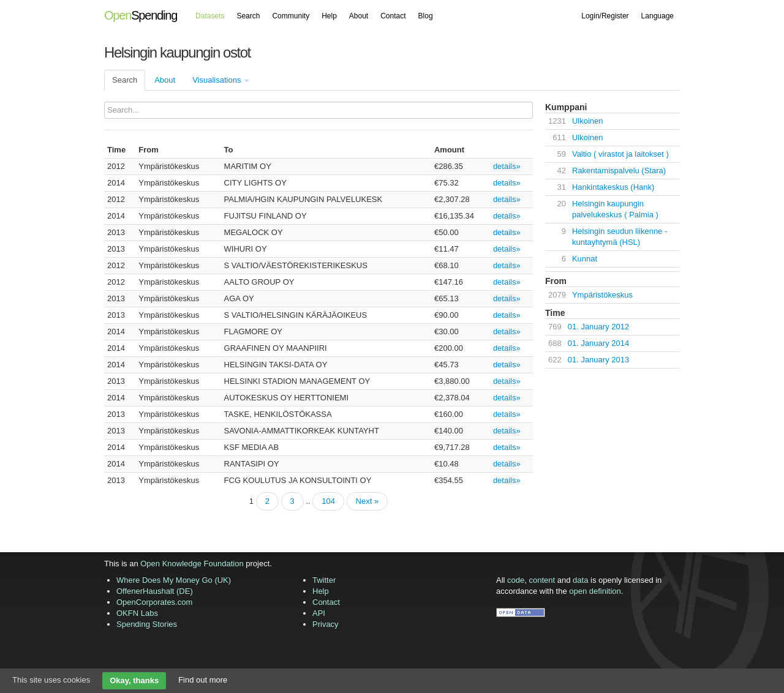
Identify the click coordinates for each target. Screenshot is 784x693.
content (542, 580)
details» (507, 166)
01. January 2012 (598, 327)
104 (328, 501)
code (516, 580)
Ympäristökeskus (602, 295)
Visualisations (221, 80)
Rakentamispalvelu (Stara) (619, 170)
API (319, 613)
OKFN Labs (137, 613)
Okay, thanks (134, 680)
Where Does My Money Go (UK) (174, 580)
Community (291, 16)
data (580, 580)
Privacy (326, 624)
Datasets (210, 16)
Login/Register (605, 16)
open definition (595, 591)
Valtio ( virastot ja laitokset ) (620, 154)
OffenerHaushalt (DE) (155, 591)
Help (329, 16)
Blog (426, 16)
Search (248, 16)
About (359, 16)
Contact (393, 16)
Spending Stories (147, 624)
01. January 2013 (598, 360)
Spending (141, 15)
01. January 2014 (598, 343)
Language (658, 16)
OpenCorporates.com (154, 602)
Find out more (203, 680)
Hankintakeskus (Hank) (613, 187)
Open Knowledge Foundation (192, 564)
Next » (367, 501)
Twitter (324, 580)
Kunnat (585, 259)
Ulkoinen (588, 121)
